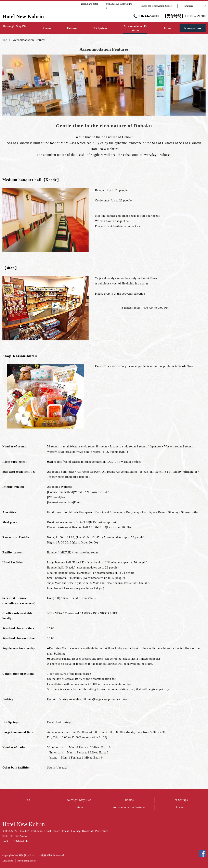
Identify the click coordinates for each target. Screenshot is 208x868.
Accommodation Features (129, 807)
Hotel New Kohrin (24, 824)
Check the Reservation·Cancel (157, 6)
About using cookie (27, 861)
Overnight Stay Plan (79, 800)
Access (180, 807)
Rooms (129, 800)
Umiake (79, 807)
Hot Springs (180, 800)
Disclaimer (8, 861)
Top (28, 800)
